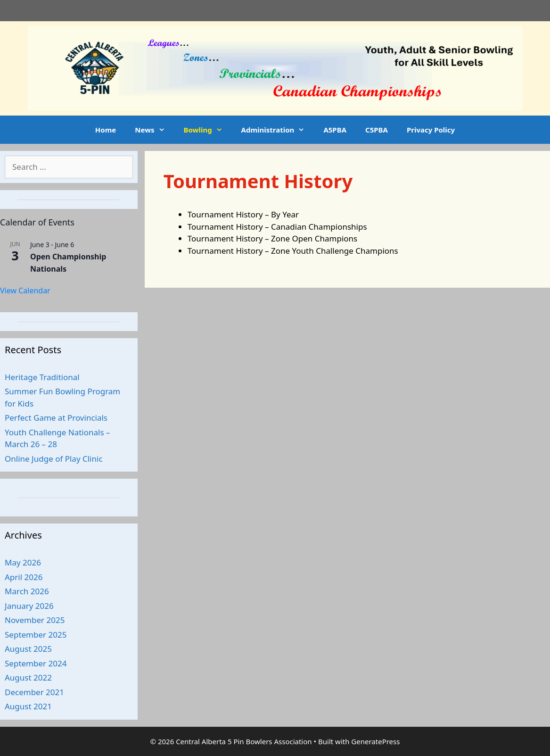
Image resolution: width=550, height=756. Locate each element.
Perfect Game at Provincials (56, 418)
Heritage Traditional (42, 377)
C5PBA (377, 130)
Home (106, 130)
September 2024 (36, 663)
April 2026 (24, 577)
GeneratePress (375, 741)
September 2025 (36, 635)
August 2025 (28, 649)
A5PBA (335, 130)
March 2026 (27, 591)
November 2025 (35, 620)
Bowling (208, 130)
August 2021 (28, 706)
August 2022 (28, 677)
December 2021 (34, 692)
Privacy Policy (431, 130)
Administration (278, 130)
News (154, 130)
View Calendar (25, 291)
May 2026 (23, 562)
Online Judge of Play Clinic (54, 459)
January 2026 (29, 606)
